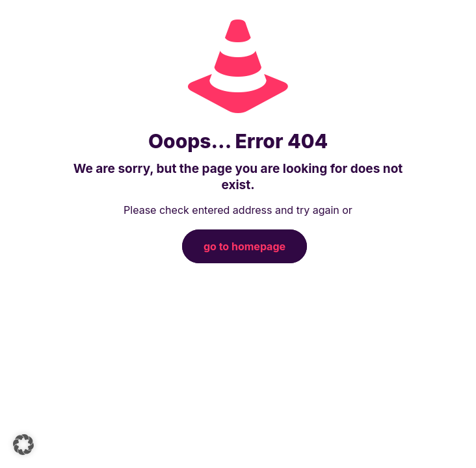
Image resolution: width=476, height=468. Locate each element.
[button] (23, 445)
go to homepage (245, 246)
